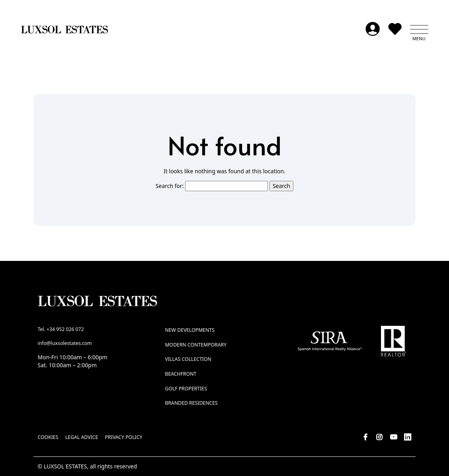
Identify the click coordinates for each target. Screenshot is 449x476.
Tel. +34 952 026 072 (61, 329)
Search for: (170, 186)
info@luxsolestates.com (65, 343)
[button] (419, 29)
